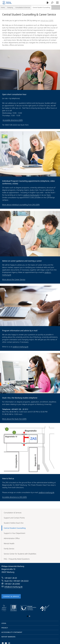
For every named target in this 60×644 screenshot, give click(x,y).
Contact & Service (11, 596)
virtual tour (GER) (47, 20)
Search (52, 3)
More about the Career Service (14, 279)
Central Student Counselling (15, 528)
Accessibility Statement (12, 632)
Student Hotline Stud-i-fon (14, 523)
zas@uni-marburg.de (31, 195)
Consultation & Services (23, 7)
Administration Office (12, 538)
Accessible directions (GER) (13, 120)
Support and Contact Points (14, 518)
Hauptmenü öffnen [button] (57, 3)
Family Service (9, 549)
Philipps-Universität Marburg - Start (8, 3)
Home (3, 7)
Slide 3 (30, 616)
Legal (4, 623)
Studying (10, 7)
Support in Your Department (15, 533)
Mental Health (9, 543)
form (49, 195)
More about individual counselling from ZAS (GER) (21, 205)
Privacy (5, 628)
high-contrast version (47, 3)
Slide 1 (27, 616)
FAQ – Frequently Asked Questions (17, 559)
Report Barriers (8, 637)
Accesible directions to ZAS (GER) (14, 497)
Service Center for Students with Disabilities (20, 554)
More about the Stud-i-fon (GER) (14, 419)
